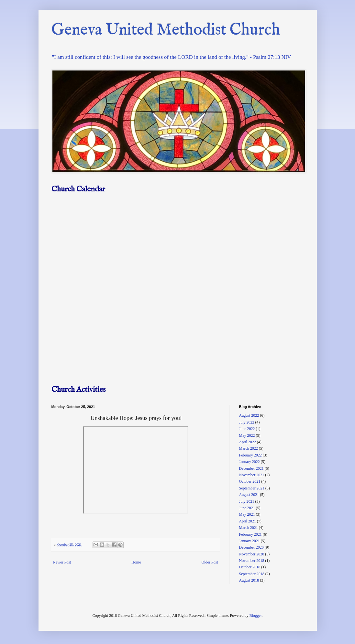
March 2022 (249, 448)
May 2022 (247, 435)
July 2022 (247, 422)
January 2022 (250, 462)
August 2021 (249, 495)
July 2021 (247, 501)
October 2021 (250, 481)
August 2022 (249, 415)
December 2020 (251, 547)
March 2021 (249, 528)
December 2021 (251, 468)
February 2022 (250, 455)
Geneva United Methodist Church (166, 30)
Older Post (210, 562)
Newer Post (62, 562)
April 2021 (248, 521)
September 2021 (252, 488)
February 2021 (250, 534)
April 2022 (248, 442)
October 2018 (250, 567)
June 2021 (247, 508)
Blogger (255, 616)
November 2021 (252, 475)
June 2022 (247, 429)
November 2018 (252, 561)
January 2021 (250, 541)
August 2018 (249, 580)
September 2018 (252, 574)
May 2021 (247, 514)
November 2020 (252, 554)
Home (136, 562)
